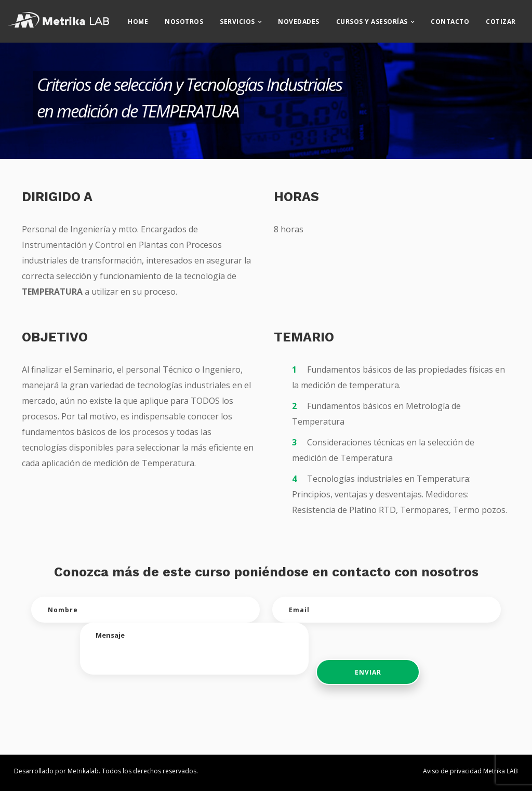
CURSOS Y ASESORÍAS (380, 18)
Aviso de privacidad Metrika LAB (470, 771)
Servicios (246, 18)
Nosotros (192, 18)
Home (146, 18)
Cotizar (509, 18)
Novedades (307, 18)
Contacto (458, 18)
